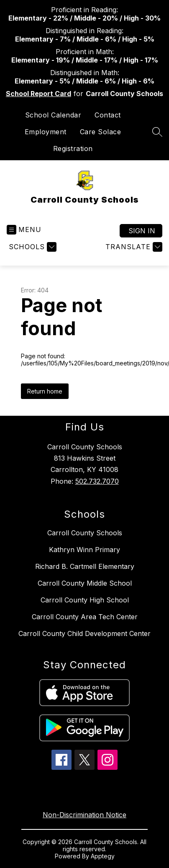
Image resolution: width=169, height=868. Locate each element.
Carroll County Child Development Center (84, 633)
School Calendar (53, 115)
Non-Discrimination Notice (84, 815)
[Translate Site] (133, 247)
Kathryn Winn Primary (84, 550)
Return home (45, 391)
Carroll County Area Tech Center (85, 617)
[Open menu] (24, 230)
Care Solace (101, 132)
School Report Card (38, 94)
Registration (73, 149)
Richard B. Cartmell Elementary (85, 566)
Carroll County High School (85, 600)
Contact (108, 115)
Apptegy (103, 856)
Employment (46, 132)
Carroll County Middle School (85, 583)
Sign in (142, 231)
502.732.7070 (97, 481)
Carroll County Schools (85, 533)
